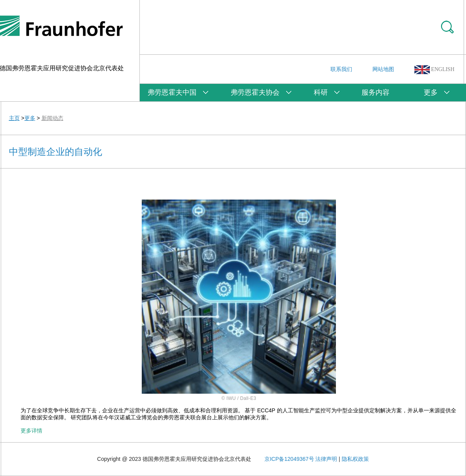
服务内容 (376, 92)
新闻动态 (52, 118)
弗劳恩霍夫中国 (172, 92)
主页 (14, 118)
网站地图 (383, 69)
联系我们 (341, 69)
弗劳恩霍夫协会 (255, 92)
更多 (431, 92)
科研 (321, 92)
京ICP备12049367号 (289, 459)
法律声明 (326, 459)
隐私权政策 (355, 459)
